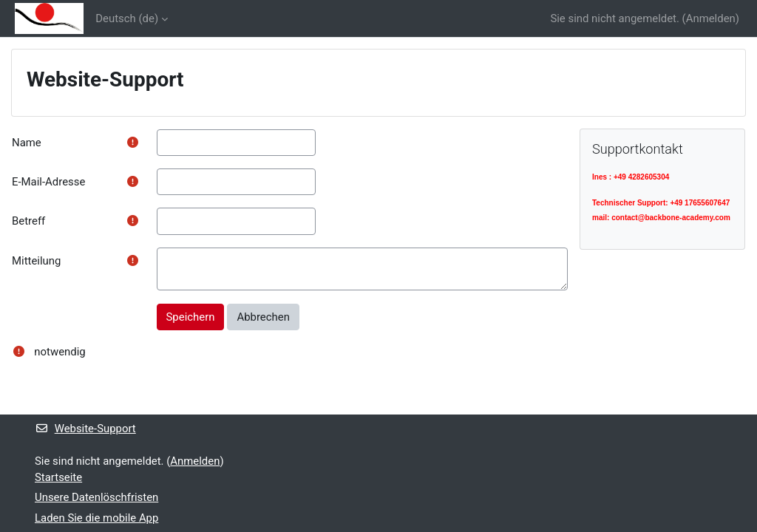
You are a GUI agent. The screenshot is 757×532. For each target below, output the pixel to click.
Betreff (28, 221)
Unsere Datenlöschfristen (96, 497)
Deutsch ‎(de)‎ (127, 18)
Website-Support (85, 429)
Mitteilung (36, 261)
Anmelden (711, 18)
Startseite (58, 477)
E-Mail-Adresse (48, 182)
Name (27, 143)
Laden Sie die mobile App (96, 518)
